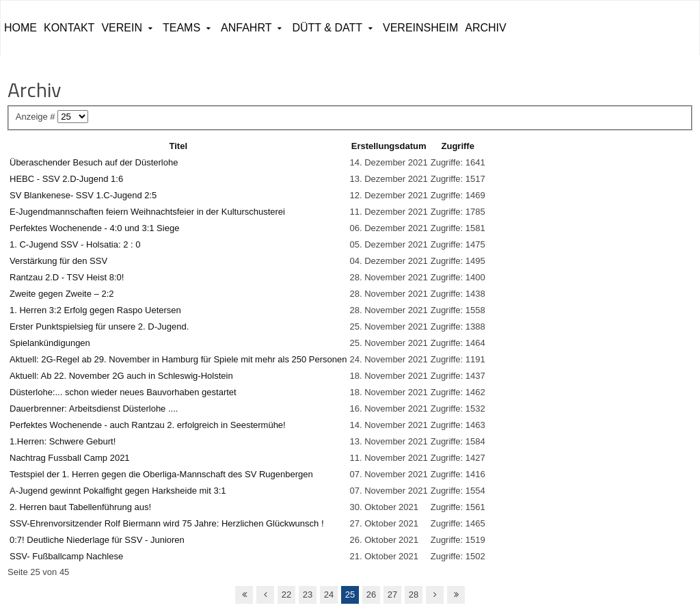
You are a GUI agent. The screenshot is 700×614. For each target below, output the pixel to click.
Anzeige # (37, 117)
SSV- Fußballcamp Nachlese (66, 556)
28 (414, 595)
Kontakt (69, 28)
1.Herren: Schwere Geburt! (63, 441)
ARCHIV (485, 28)
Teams (181, 28)
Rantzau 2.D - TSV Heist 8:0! (67, 277)
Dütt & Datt (327, 28)
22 (286, 595)
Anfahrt (246, 28)
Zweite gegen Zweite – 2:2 (62, 294)
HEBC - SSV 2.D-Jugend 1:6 (66, 179)
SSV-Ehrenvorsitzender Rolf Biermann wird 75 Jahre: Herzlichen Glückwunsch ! (167, 523)
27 (392, 595)
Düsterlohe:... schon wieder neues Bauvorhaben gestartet (123, 392)
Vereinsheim (420, 28)
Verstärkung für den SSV (58, 261)
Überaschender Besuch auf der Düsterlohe (94, 162)
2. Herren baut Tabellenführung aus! (80, 507)
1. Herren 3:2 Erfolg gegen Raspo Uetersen (95, 310)
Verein (122, 28)
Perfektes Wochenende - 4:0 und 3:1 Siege (94, 228)
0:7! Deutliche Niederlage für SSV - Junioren (97, 540)
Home (21, 28)
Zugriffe (458, 146)
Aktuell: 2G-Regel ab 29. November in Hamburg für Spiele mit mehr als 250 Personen (178, 359)
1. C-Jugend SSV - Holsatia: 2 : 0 (75, 244)
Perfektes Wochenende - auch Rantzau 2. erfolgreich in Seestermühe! (148, 425)
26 (371, 595)
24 (329, 595)
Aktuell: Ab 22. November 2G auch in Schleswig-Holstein (121, 376)
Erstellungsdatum (389, 146)
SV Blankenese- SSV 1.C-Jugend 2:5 (83, 195)
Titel (179, 146)
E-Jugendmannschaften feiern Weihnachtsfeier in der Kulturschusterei (147, 212)
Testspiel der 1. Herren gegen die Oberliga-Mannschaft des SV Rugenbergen (161, 474)
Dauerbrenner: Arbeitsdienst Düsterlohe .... (94, 409)
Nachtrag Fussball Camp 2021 (70, 458)
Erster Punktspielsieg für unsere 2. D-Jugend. (99, 326)
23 (308, 595)
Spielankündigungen (50, 343)
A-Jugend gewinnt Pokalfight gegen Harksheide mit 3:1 (118, 491)
